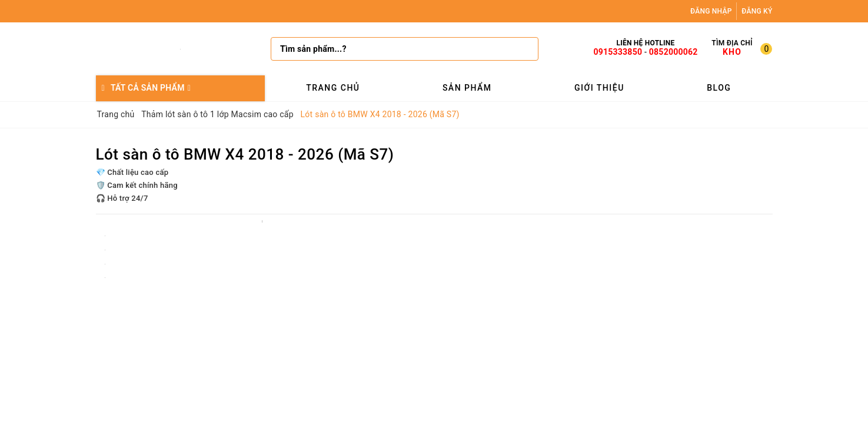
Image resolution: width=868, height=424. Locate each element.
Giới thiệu (599, 88)
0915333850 (618, 52)
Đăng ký (757, 11)
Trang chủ (333, 88)
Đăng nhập (711, 11)
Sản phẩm (467, 88)
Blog (719, 88)
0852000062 (674, 52)
